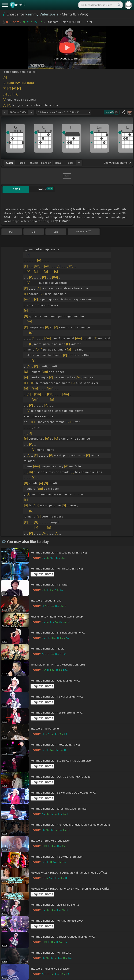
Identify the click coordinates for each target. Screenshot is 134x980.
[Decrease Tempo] (5, 112)
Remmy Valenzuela (42, 14)
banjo (58, 163)
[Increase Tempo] (31, 112)
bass (71, 163)
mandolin (46, 163)
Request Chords (42, 574)
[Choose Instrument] (79, 163)
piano (22, 163)
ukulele (34, 163)
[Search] (119, 5)
